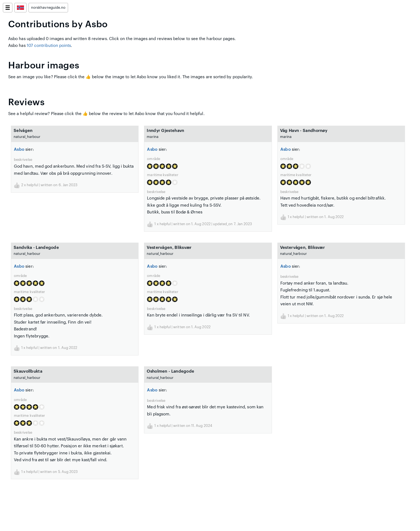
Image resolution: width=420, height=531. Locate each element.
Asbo (19, 150)
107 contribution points (49, 46)
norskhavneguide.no (48, 8)
